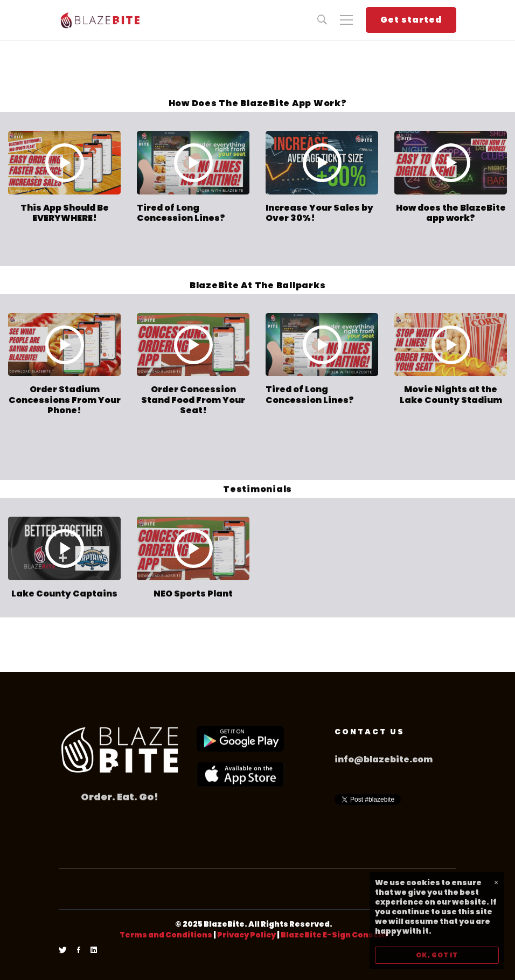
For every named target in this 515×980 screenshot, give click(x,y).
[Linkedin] (94, 950)
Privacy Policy (246, 935)
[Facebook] (79, 950)
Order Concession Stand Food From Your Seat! (193, 399)
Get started (411, 20)
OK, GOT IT (437, 955)
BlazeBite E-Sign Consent (334, 935)
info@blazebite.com (384, 759)
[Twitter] (63, 950)
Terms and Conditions (166, 935)
